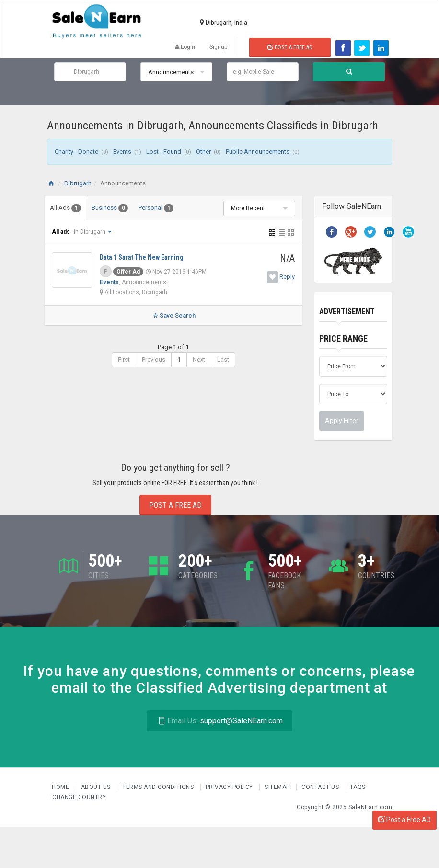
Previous (154, 360)
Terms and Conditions (159, 787)
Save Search (173, 315)
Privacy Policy (230, 787)
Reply (287, 277)
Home (61, 787)
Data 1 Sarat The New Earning (142, 257)
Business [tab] (110, 208)
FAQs (358, 787)
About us (97, 787)
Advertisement (347, 312)
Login (185, 47)
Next (199, 360)
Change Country (79, 797)
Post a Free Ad (290, 47)
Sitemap (278, 787)
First (124, 360)
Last (223, 360)
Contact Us (321, 787)
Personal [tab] (156, 208)
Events (109, 282)
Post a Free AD (404, 820)
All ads (62, 232)
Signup (218, 47)
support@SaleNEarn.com (219, 721)
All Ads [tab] (65, 208)
